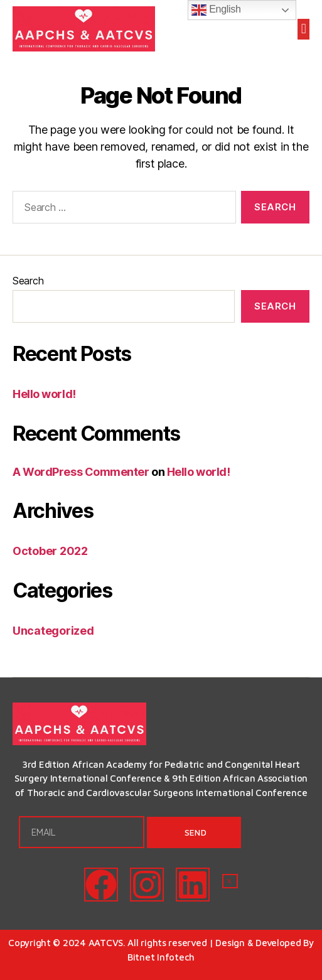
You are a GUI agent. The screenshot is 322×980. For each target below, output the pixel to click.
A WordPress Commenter (81, 472)
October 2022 (50, 551)
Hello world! (44, 394)
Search (28, 281)
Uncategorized (53, 631)
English (216, 10)
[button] (303, 29)
